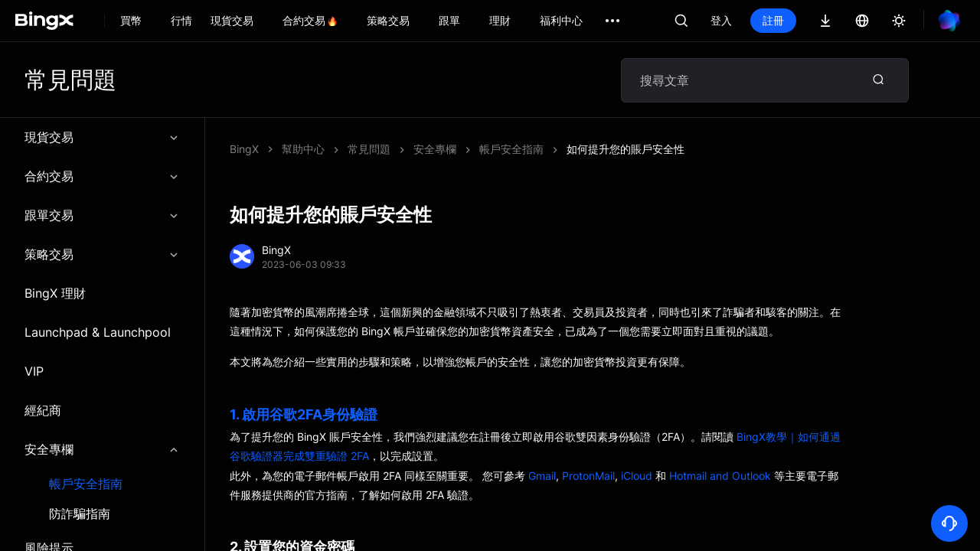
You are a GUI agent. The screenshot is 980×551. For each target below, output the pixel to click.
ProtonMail (588, 476)
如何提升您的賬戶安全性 (626, 149)
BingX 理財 (55, 293)
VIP (34, 371)
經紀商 (43, 410)
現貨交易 (102, 137)
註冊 (773, 20)
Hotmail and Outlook (720, 476)
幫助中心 (303, 149)
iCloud (637, 476)
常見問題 (369, 149)
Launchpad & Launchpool (98, 332)
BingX (244, 149)
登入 (721, 20)
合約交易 (102, 176)
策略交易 (102, 254)
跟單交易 (102, 215)
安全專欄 (102, 449)
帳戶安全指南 (86, 484)
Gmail (542, 476)
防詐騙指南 (80, 514)
